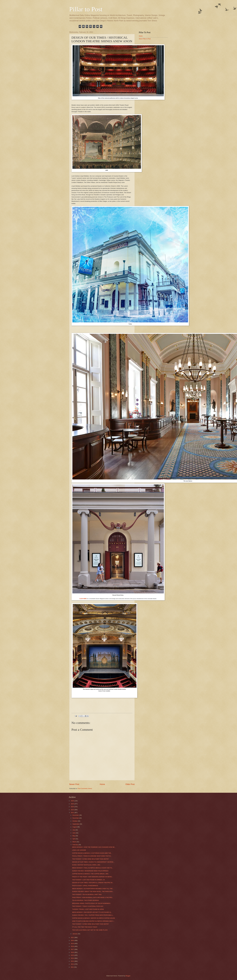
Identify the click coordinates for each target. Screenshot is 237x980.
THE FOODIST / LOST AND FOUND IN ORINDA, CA (89, 880)
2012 (73, 964)
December (76, 815)
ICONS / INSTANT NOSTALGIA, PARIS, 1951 (86, 865)
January (75, 934)
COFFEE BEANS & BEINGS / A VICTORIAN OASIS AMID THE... (92, 853)
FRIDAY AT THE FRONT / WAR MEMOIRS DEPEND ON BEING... (93, 877)
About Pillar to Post (145, 39)
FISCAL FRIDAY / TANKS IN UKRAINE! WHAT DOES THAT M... (92, 856)
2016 (73, 952)
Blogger (128, 976)
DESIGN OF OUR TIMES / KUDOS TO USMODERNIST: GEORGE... (93, 862)
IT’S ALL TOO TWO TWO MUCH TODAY (85, 927)
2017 (73, 949)
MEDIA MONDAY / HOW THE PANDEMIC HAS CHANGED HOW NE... (94, 847)
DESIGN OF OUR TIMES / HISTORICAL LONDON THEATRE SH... (93, 883)
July (74, 830)
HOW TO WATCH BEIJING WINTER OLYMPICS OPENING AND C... (93, 921)
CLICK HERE (83, 599)
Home (102, 784)
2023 (73, 810)
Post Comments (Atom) (85, 789)
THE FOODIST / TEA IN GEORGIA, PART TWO (87, 894)
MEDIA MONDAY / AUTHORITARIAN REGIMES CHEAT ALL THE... (93, 889)
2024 (73, 807)
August (75, 827)
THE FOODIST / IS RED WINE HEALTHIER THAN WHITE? (91, 859)
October (75, 821)
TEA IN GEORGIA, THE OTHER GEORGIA (86, 900)
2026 (73, 801)
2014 (73, 958)
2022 (73, 813)
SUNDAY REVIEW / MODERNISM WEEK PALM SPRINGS (90, 871)
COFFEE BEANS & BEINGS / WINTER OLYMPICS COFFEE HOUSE (94, 918)
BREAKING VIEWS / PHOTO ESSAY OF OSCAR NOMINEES (91, 903)
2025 (73, 804)
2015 (73, 955)
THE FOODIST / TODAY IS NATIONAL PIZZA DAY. (88, 906)
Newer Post (74, 784)
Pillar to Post (86, 9)
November (76, 818)
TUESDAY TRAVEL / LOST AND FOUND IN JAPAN (88, 909)
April (74, 839)
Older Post (130, 784)
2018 (73, 946)
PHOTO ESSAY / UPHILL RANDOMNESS (85, 886)
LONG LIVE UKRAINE (79, 850)
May (74, 836)
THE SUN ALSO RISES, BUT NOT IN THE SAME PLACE (90, 930)
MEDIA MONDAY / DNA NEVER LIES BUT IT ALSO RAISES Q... (92, 912)
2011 (73, 967)
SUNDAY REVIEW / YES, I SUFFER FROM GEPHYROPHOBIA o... (93, 915)
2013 (73, 961)
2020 (73, 940)
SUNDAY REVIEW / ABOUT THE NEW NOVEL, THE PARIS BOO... (93, 891)
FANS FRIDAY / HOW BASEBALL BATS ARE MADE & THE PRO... (93, 897)
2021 (73, 937)
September (76, 824)
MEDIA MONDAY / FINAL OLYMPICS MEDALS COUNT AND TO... (93, 868)
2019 (73, 943)
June (74, 833)
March (75, 842)
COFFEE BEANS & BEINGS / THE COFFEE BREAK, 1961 (90, 874)
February (75, 845)
